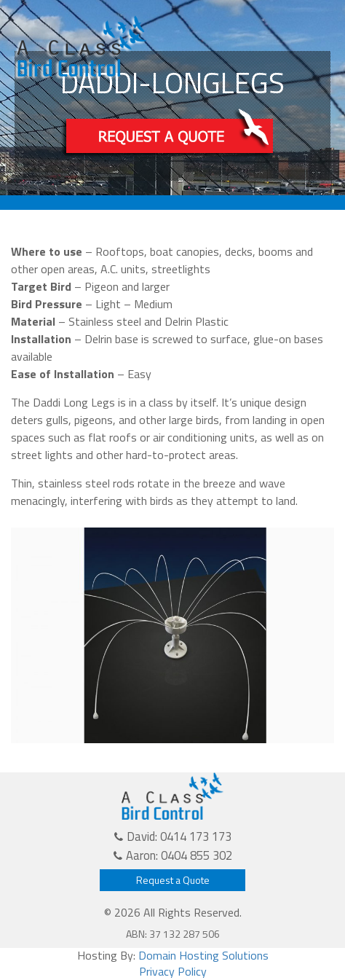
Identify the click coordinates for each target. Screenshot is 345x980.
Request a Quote (173, 880)
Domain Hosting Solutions (203, 955)
